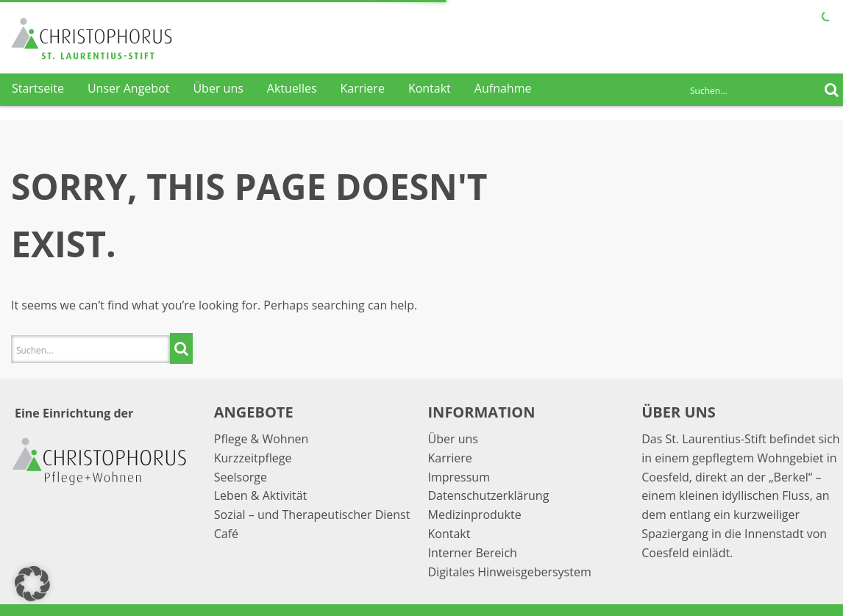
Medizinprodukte (475, 515)
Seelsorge (241, 477)
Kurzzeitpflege (253, 458)
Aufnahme (503, 88)
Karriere (363, 88)
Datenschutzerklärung (489, 495)
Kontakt (430, 88)
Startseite (38, 88)
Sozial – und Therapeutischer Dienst (312, 515)
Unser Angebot (129, 88)
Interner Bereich (473, 553)
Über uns (218, 88)
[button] (32, 584)
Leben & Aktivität (260, 495)
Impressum (459, 477)
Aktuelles (292, 88)
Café (226, 534)
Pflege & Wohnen (262, 439)
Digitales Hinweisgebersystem (510, 572)
